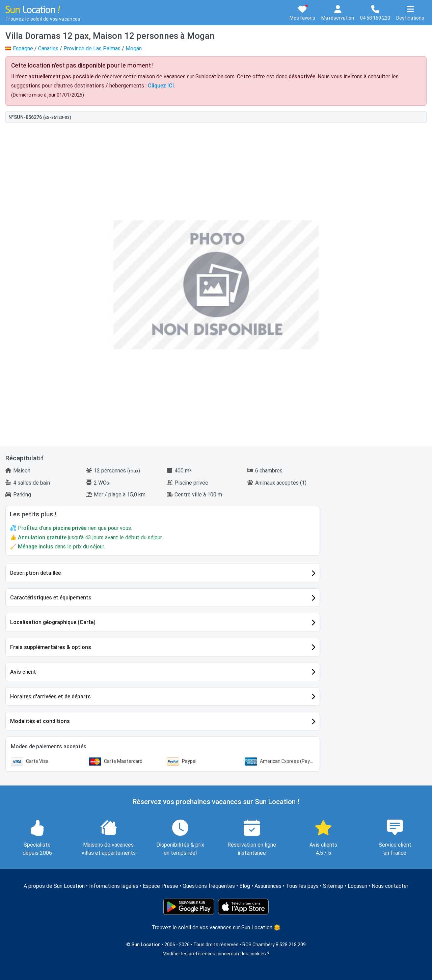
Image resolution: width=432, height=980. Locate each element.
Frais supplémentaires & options (51, 647)
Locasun (357, 886)
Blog (245, 886)
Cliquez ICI (161, 86)
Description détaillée (35, 573)
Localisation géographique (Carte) (53, 622)
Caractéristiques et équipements (51, 598)
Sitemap (333, 886)
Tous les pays (302, 886)
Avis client (23, 672)
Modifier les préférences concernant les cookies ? (216, 954)
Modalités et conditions (40, 721)
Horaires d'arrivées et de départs (50, 697)
